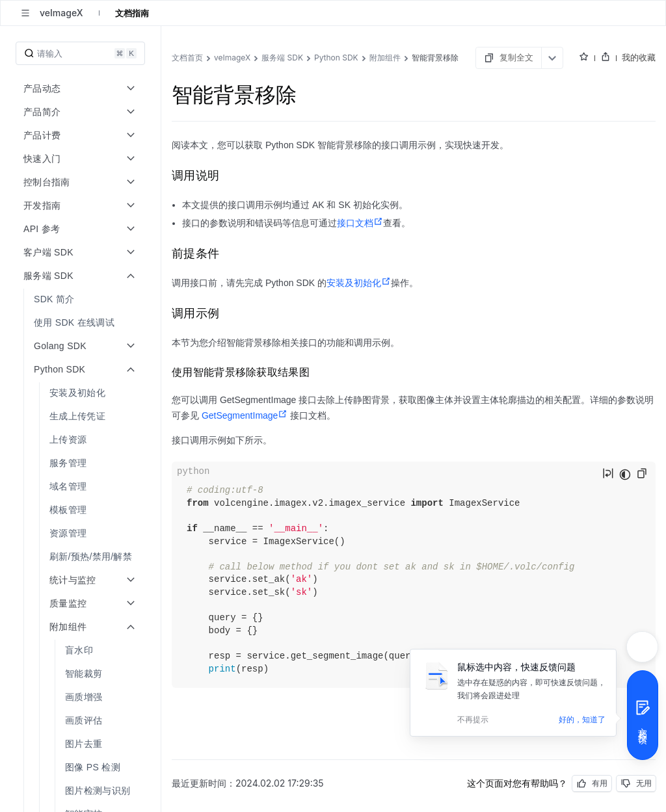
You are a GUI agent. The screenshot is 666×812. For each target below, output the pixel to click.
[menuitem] (82, 299)
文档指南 (132, 13)
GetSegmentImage (245, 415)
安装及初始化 (359, 283)
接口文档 (360, 223)
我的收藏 (639, 57)
